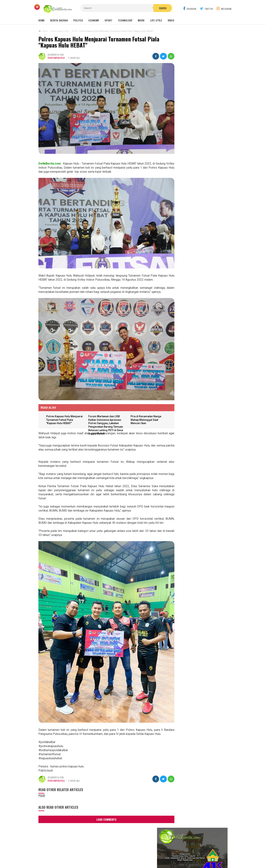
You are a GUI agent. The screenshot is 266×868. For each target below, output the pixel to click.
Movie (141, 20)
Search (154, 8)
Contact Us (91, 853)
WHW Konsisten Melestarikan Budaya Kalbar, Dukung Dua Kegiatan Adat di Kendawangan (194, 350)
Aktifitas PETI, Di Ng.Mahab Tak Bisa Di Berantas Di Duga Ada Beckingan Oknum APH (197, 404)
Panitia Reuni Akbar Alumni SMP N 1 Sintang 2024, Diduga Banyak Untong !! (205, 237)
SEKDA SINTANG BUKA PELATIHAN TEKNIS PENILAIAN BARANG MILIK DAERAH (200, 163)
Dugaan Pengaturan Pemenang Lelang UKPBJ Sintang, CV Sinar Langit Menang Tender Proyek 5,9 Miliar (199, 275)
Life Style (156, 20)
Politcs (78, 20)
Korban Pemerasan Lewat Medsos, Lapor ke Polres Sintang (196, 334)
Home (42, 20)
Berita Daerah (59, 20)
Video (171, 20)
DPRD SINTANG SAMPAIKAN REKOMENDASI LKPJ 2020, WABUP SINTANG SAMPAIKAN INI (201, 184)
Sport (108, 20)
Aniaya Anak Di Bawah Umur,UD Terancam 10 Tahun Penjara (194, 366)
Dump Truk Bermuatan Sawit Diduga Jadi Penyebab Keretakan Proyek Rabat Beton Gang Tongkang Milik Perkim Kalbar (200, 384)
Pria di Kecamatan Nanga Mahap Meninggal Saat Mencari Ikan (143, 406)
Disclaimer (175, 853)
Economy (94, 20)
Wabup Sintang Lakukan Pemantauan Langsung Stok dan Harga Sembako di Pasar (201, 153)
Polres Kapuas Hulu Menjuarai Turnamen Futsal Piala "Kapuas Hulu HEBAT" (99, 42)
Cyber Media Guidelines (129, 853)
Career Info (193, 853)
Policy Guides (156, 853)
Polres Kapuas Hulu (57, 58)
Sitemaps (59, 853)
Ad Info (106, 853)
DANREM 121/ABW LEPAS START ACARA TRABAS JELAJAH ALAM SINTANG (199, 143)
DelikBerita (132, 859)
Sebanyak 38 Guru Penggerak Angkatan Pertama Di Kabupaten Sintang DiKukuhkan (195, 293)
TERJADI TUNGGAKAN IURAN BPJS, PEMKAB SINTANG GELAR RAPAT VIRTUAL (201, 174)
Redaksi (208, 853)
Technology (125, 20)
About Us (74, 853)
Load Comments (103, 796)
